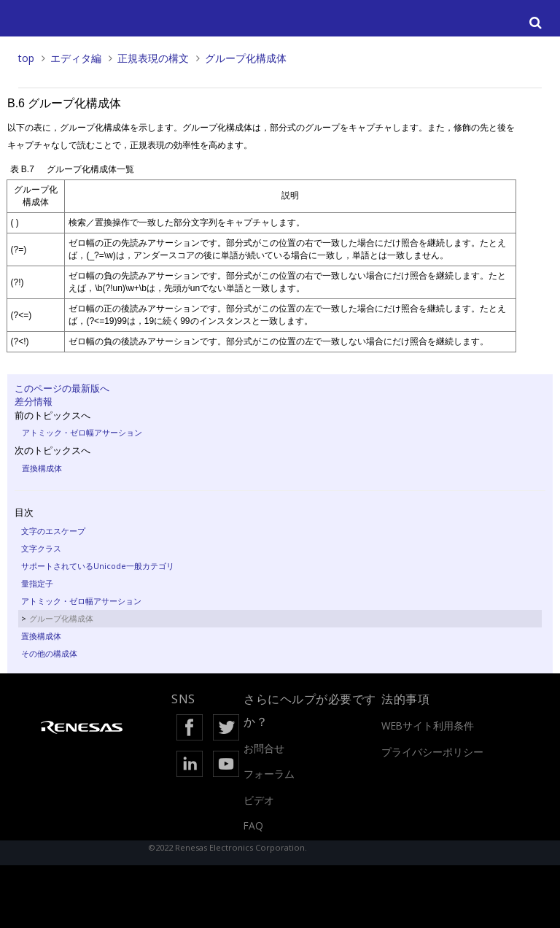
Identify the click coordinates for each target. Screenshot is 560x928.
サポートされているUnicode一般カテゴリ (98, 566)
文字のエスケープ (53, 531)
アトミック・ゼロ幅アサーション (82, 432)
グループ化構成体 (246, 58)
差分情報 (34, 401)
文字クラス (41, 548)
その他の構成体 (49, 653)
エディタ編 (76, 58)
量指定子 (37, 583)
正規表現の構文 (153, 58)
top (26, 58)
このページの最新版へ (62, 388)
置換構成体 (42, 468)
